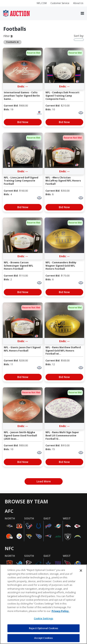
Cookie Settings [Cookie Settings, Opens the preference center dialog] (43, 618)
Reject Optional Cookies (43, 628)
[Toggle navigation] (82, 13)
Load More (44, 481)
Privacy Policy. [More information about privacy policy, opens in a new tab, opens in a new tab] (60, 611)
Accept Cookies (44, 638)
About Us (78, 3)
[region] (43, 604)
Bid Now (23, 122)
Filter (8, 36)
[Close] (81, 571)
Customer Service (60, 3)
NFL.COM (42, 3)
